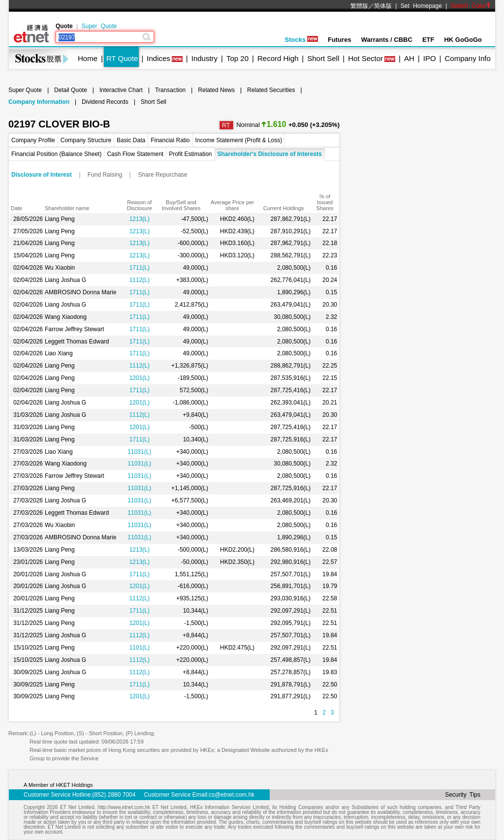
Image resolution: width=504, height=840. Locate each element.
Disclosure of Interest (42, 175)
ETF (428, 40)
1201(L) (140, 378)
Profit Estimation (190, 154)
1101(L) (140, 648)
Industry (205, 58)
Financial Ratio (170, 140)
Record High (278, 58)
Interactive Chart (121, 90)
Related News (216, 90)
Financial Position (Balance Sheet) (56, 154)
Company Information (39, 102)
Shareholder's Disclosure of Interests (270, 154)
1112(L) (140, 280)
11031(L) (139, 452)
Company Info (467, 58)
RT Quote (122, 58)
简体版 (383, 6)
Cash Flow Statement (135, 154)
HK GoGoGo (463, 40)
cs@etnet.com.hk (232, 795)
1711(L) (140, 268)
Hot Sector (365, 58)
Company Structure (86, 140)
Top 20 (237, 58)
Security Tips (463, 795)
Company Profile (33, 140)
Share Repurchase (162, 175)
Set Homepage (421, 6)
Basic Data (131, 140)
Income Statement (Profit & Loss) (239, 140)
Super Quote (99, 26)
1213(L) (140, 219)
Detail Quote (71, 90)
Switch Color (471, 6)
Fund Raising (105, 175)
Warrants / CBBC (387, 40)
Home (88, 58)
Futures (340, 40)
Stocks (301, 40)
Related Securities (271, 90)
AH (409, 58)
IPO (430, 58)
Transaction (170, 90)
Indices (158, 58)
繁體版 (359, 6)
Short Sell (323, 58)
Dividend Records (105, 102)
